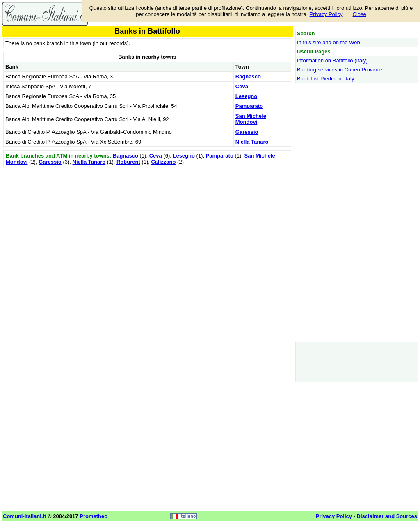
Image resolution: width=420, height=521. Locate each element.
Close (360, 14)
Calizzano (164, 162)
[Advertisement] (147, 227)
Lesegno (246, 96)
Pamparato (249, 106)
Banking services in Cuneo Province (340, 70)
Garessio (247, 132)
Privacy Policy (326, 14)
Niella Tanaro (252, 142)
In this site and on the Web (329, 42)
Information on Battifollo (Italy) (332, 61)
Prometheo (94, 516)
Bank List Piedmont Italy (325, 79)
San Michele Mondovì (251, 119)
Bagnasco (248, 77)
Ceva (242, 86)
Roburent (128, 162)
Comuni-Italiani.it (24, 516)
